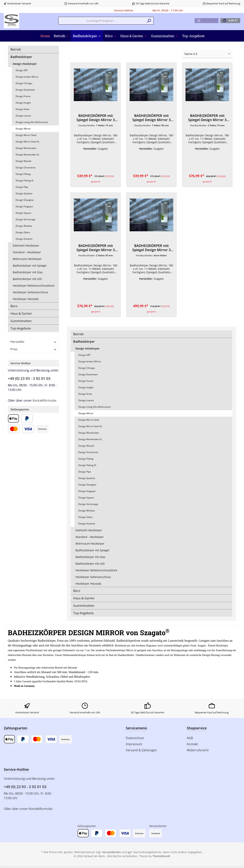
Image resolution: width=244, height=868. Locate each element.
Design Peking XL (25, 180)
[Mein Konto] (207, 21)
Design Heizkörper (25, 64)
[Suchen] (149, 21)
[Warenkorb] (230, 21)
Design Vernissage (26, 219)
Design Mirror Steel (26, 135)
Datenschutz (135, 740)
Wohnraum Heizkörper (27, 259)
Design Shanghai (25, 200)
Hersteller (33, 342)
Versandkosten (112, 854)
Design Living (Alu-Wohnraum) (32, 122)
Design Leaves (23, 116)
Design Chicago (24, 83)
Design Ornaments (26, 168)
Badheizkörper (21, 57)
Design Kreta (22, 109)
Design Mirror (23, 129)
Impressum (134, 746)
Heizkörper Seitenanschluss (30, 292)
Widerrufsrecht (198, 752)
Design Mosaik (23, 161)
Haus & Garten (21, 313)
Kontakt (192, 746)
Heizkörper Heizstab (26, 299)
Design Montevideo (26, 148)
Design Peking (23, 174)
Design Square (23, 213)
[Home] (45, 36)
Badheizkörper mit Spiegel (30, 266)
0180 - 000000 (143, 10)
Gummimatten (21, 321)
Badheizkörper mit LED (27, 279)
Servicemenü (136, 730)
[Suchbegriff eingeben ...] (102, 21)
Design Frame (23, 96)
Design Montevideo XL (27, 155)
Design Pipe (22, 187)
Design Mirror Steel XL (28, 142)
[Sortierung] (208, 54)
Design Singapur (24, 206)
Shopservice (197, 730)
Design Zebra (23, 232)
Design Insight (23, 103)
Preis (33, 349)
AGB (190, 740)
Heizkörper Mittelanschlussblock (34, 286)
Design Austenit (24, 239)
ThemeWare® (161, 858)
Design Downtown (25, 90)
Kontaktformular (45, 400)
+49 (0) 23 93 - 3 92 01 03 (29, 378)
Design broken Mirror (27, 77)
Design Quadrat (24, 193)
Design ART (22, 70)
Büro (14, 306)
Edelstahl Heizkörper (26, 246)
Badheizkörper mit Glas (28, 272)
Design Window (24, 226)
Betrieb (16, 49)
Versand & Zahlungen (141, 752)
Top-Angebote (21, 328)
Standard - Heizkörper (27, 252)
